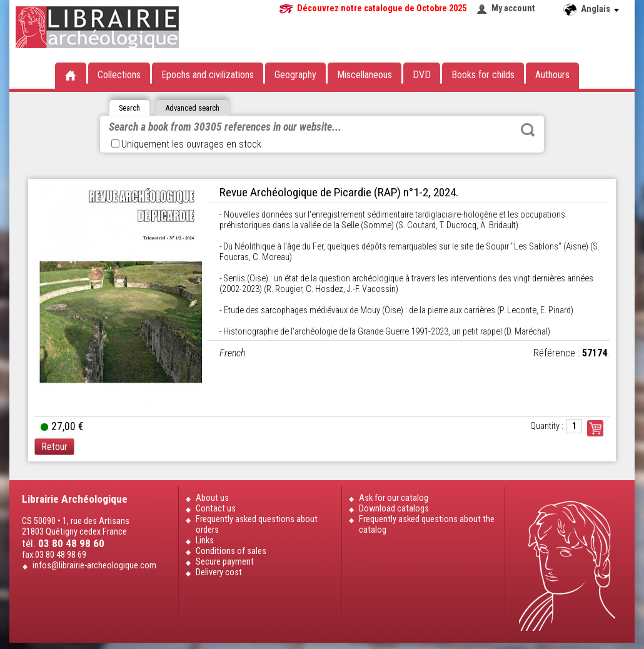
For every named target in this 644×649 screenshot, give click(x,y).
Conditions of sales (231, 551)
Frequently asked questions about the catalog (427, 525)
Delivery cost (219, 572)
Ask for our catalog (394, 498)
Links (205, 541)
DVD (422, 75)
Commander (595, 428)
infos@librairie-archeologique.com (94, 566)
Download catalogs (394, 509)
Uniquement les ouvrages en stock (186, 144)
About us (212, 498)
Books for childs (483, 75)
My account (513, 8)
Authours (552, 75)
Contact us (216, 509)
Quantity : (547, 426)
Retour (54, 447)
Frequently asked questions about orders (257, 525)
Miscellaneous (365, 75)
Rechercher (528, 130)
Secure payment (225, 562)
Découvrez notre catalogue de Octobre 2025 (382, 8)
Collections (119, 75)
